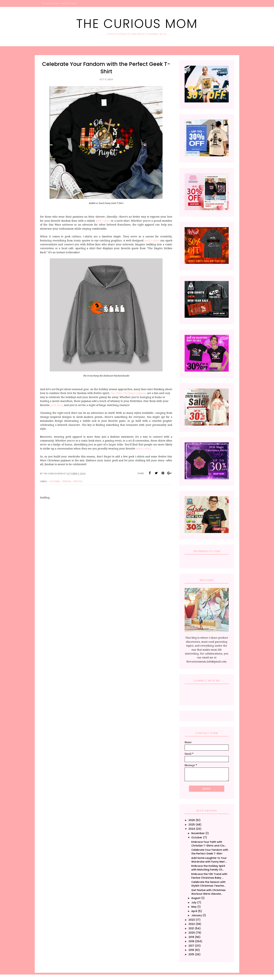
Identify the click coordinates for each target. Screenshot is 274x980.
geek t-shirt (103, 221)
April (194, 911)
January (197, 915)
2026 (192, 820)
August (196, 898)
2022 (192, 924)
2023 (192, 920)
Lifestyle (78, 481)
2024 (192, 829)
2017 (191, 946)
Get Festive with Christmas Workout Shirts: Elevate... (208, 892)
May (194, 907)
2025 (192, 825)
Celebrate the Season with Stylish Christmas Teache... (208, 884)
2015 (191, 954)
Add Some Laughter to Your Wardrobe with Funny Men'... (209, 860)
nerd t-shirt (152, 241)
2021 (191, 928)
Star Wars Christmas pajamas (129, 393)
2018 (191, 941)
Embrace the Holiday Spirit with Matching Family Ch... (208, 868)
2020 (192, 933)
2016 (191, 950)
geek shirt (56, 405)
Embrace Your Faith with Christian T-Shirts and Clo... (209, 844)
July (194, 902)
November (198, 833)
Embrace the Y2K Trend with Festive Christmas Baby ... (209, 876)
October (197, 837)
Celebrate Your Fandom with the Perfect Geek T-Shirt (210, 852)
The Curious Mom (137, 24)
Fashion (66, 481)
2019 (191, 937)
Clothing (54, 481)
